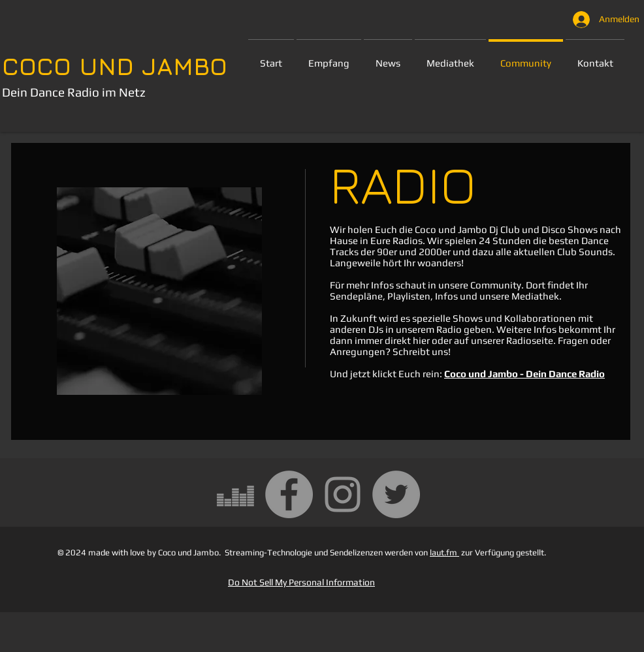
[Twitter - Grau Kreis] (396, 494)
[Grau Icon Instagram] (343, 494)
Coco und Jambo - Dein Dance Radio (524, 374)
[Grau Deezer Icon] (235, 494)
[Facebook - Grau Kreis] (289, 494)
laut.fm (444, 552)
